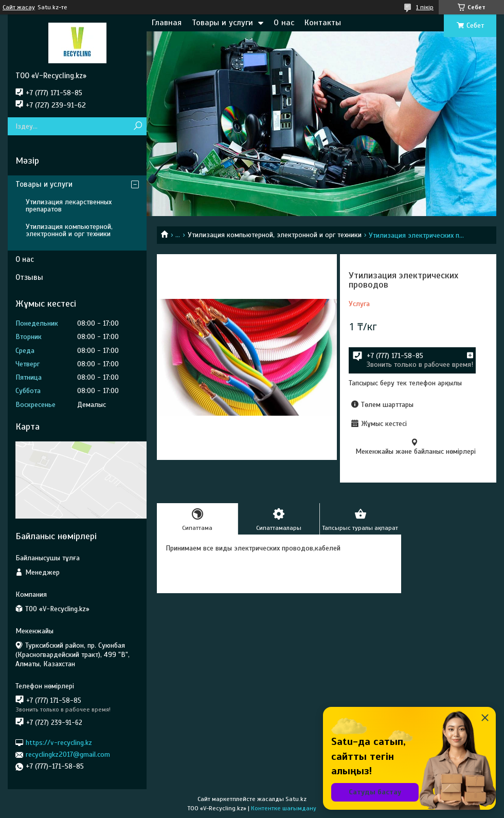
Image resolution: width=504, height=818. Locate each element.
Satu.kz (296, 799)
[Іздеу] (138, 126)
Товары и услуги (222, 23)
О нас (284, 23)
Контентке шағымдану (284, 808)
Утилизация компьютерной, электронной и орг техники (275, 235)
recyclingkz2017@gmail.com (68, 754)
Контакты (323, 23)
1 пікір (425, 7)
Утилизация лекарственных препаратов (69, 206)
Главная (167, 23)
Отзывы (29, 277)
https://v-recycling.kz (59, 743)
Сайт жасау (19, 7)
